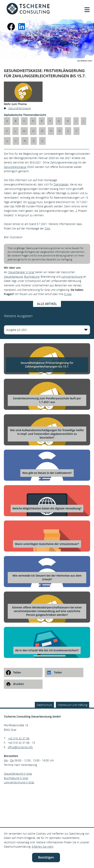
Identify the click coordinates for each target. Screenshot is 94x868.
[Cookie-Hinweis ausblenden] (46, 858)
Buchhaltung (32, 277)
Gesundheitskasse (15, 167)
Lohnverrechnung (72, 277)
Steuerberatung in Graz (18, 774)
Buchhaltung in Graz (16, 778)
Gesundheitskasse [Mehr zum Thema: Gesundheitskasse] (20, 108)
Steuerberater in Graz (21, 272)
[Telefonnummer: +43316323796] (19, 739)
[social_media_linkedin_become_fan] (23, 27)
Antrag (32, 202)
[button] (87, 10)
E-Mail (68, 294)
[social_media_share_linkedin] (64, 673)
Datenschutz (44, 705)
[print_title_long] (23, 684)
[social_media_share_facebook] (23, 673)
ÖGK (47, 228)
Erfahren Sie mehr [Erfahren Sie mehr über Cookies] (43, 847)
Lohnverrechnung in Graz (19, 782)
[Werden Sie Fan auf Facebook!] (11, 27)
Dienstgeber (61, 184)
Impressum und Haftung (73, 705)
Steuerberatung (13, 277)
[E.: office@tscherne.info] (20, 747)
